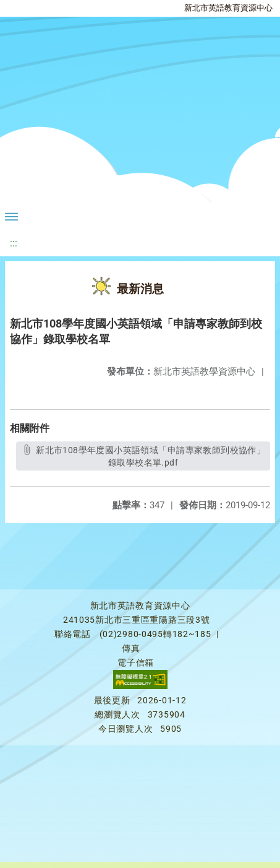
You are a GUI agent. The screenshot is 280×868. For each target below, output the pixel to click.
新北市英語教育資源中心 (228, 8)
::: (14, 243)
